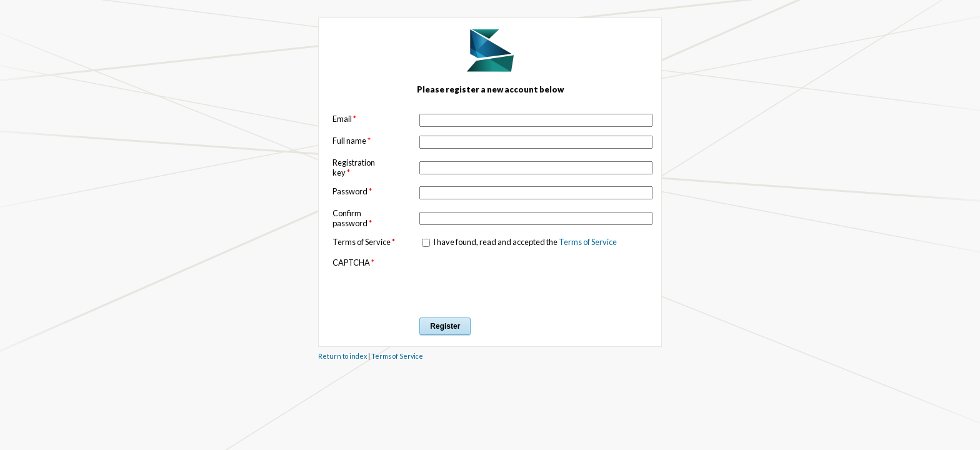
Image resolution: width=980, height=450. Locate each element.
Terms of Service (588, 242)
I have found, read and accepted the (524, 242)
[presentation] (514, 282)
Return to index (342, 356)
